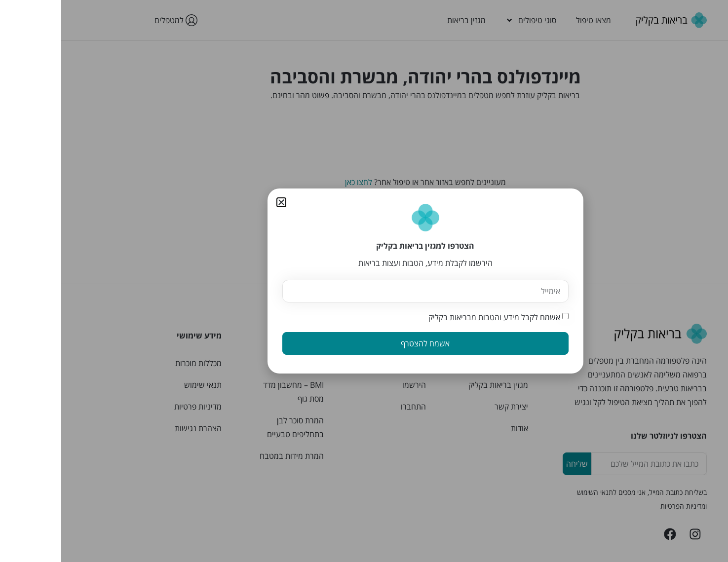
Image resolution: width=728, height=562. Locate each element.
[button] (220, 202)
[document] (364, 281)
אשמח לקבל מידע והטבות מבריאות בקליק (433, 317)
